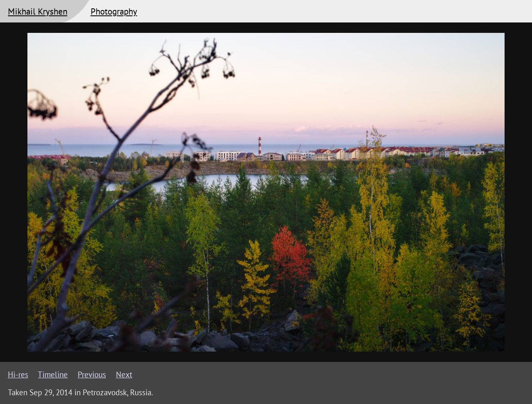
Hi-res (18, 374)
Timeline (53, 374)
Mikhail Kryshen (38, 11)
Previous (92, 374)
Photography (114, 11)
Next (124, 374)
